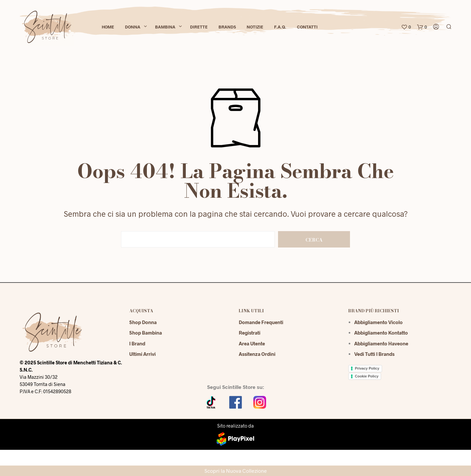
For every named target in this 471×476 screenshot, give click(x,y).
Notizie (255, 27)
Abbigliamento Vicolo (378, 322)
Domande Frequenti (261, 322)
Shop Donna (143, 322)
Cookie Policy (367, 376)
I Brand (137, 343)
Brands (227, 27)
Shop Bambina (146, 333)
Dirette (199, 27)
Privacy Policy (367, 368)
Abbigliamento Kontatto (381, 333)
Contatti (307, 27)
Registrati (250, 333)
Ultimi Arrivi (142, 354)
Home (108, 27)
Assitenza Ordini (257, 354)
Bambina (165, 27)
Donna (133, 27)
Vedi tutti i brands (374, 354)
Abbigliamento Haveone (381, 343)
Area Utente (252, 343)
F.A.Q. (280, 27)
